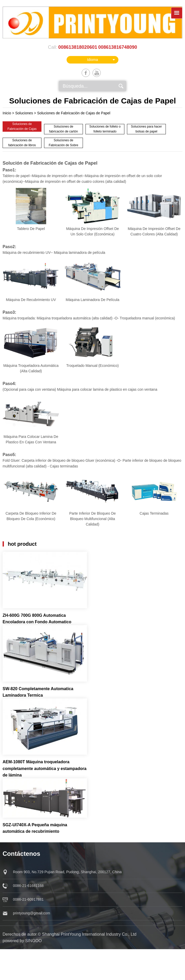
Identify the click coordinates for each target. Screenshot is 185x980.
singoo (33, 941)
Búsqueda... (75, 86)
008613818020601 (78, 47)
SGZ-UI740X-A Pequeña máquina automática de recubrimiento (35, 828)
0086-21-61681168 (28, 886)
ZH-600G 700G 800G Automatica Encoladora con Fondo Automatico (37, 619)
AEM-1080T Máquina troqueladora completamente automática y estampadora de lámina (45, 768)
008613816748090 (118, 47)
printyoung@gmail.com (31, 913)
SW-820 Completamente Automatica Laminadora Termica (38, 692)
